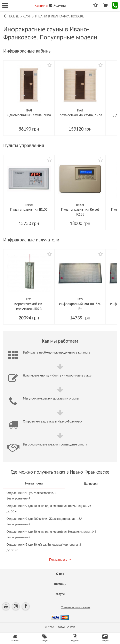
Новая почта (34, 483)
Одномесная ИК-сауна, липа (29, 115)
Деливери (91, 484)
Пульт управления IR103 (29, 209)
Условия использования (76, 607)
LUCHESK (70, 627)
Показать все (58, 560)
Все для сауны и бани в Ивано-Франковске (47, 16)
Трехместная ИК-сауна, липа (80, 115)
